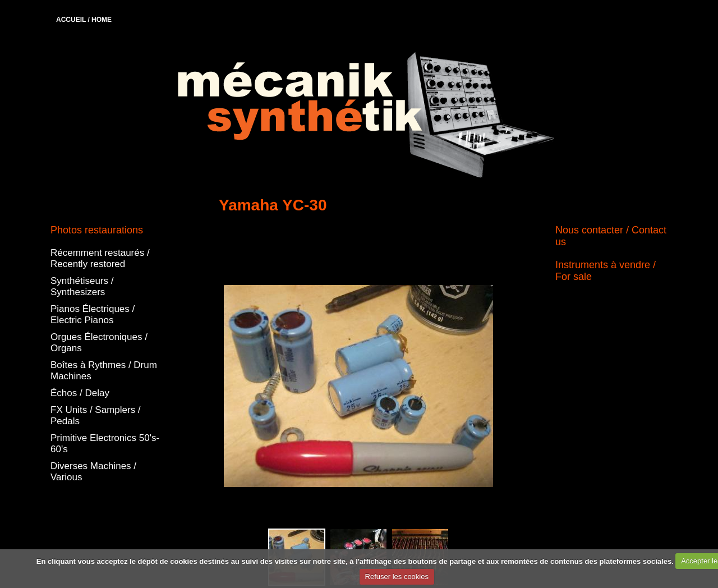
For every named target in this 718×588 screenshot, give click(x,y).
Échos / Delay (80, 393)
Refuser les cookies (397, 576)
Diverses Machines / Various (93, 472)
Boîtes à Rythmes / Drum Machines (104, 371)
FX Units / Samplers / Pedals (96, 415)
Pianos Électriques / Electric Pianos (93, 314)
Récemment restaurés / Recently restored (100, 258)
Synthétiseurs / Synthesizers (82, 286)
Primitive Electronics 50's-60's (105, 444)
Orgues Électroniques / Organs (99, 343)
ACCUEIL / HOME (84, 20)
